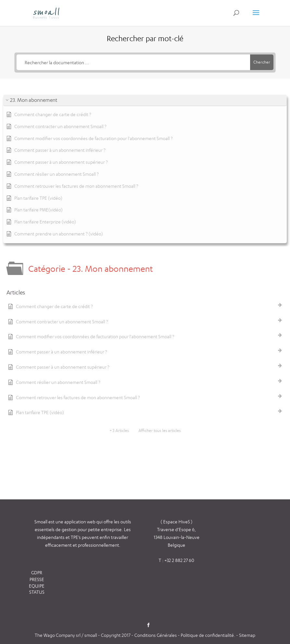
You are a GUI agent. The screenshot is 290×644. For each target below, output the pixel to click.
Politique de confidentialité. (208, 635)
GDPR (37, 572)
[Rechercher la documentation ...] (133, 62)
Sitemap (247, 635)
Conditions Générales (156, 635)
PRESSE (37, 579)
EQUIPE (37, 586)
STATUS (37, 592)
